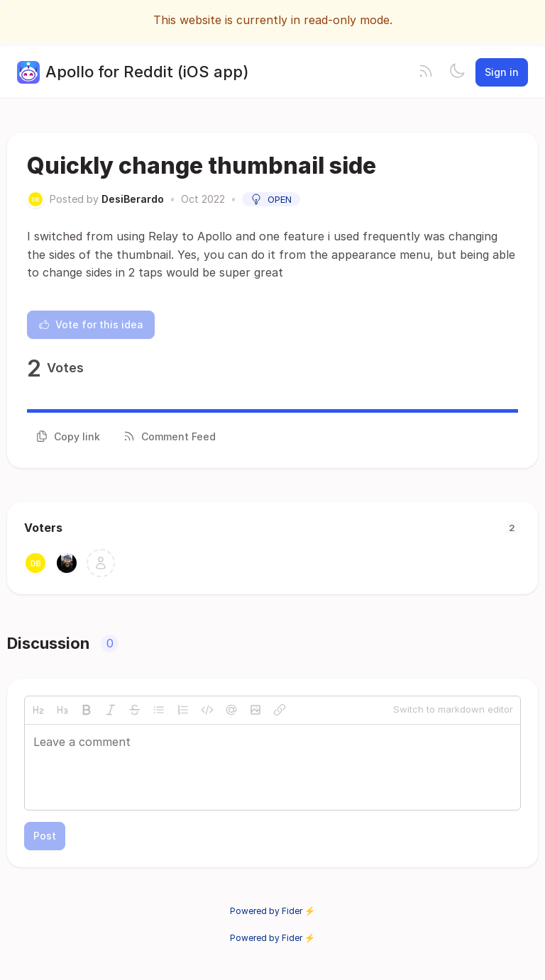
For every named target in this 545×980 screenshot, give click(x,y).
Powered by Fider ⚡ (272, 911)
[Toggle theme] (457, 72)
